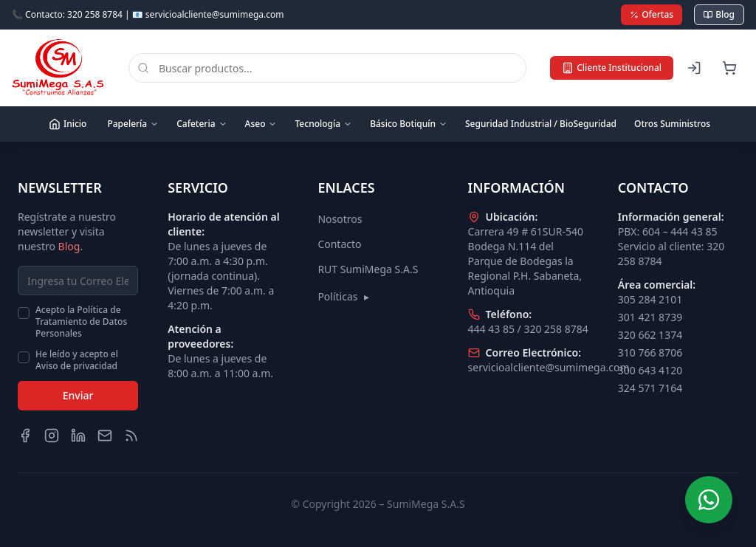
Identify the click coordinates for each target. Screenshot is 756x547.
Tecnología (323, 124)
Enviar (78, 395)
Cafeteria (202, 124)
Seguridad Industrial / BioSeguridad (541, 124)
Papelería (133, 124)
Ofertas (652, 14)
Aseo (261, 124)
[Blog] (131, 436)
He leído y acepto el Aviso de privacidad (77, 360)
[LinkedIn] (78, 436)
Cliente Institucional (612, 68)
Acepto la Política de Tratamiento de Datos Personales (81, 322)
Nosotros (340, 219)
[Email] (105, 436)
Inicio (68, 124)
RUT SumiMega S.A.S (368, 269)
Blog (719, 14)
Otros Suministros (672, 124)
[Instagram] (52, 436)
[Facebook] (25, 436)
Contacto (339, 244)
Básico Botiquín (409, 124)
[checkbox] (24, 313)
